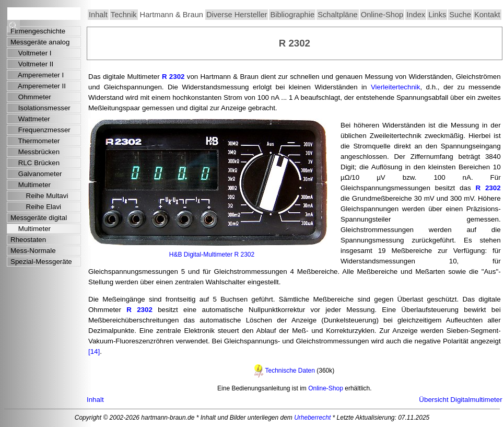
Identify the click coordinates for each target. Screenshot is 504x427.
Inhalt (98, 15)
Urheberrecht (312, 418)
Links (437, 15)
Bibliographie (292, 15)
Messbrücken (35, 152)
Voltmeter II (32, 64)
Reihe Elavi (36, 207)
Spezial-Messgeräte (41, 262)
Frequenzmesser (40, 130)
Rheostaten (28, 240)
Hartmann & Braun (172, 15)
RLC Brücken (35, 163)
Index (416, 15)
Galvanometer (36, 174)
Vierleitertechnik (396, 87)
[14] (94, 351)
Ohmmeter (31, 97)
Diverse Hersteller (237, 15)
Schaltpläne (338, 15)
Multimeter (31, 185)
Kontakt (487, 15)
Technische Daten (290, 371)
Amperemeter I (37, 75)
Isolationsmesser (40, 108)
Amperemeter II (38, 86)
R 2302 (173, 77)
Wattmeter (30, 119)
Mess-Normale (33, 251)
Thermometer (35, 141)
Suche (460, 15)
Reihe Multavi (39, 196)
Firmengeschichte (38, 31)
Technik (124, 15)
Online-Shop (382, 15)
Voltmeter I (31, 53)
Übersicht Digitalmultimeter (460, 400)
